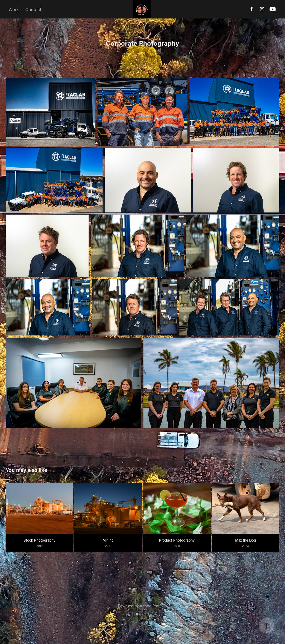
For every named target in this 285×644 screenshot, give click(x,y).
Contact (33, 9)
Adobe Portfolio (153, 606)
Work (14, 9)
